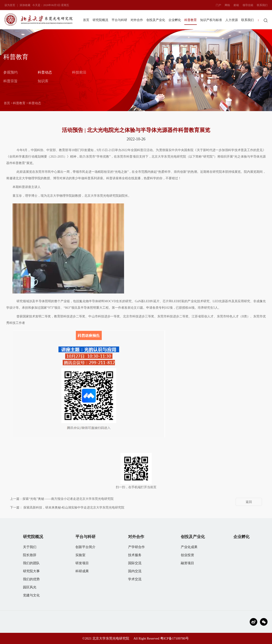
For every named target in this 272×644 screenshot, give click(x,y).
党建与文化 (31, 595)
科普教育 (191, 20)
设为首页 (10, 5)
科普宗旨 (10, 81)
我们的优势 (31, 579)
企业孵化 (175, 20)
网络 (227, 5)
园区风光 (30, 587)
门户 (218, 5)
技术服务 (135, 555)
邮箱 (236, 5)
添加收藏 (25, 5)
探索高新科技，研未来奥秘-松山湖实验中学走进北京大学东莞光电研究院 (74, 508)
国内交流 (135, 571)
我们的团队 (31, 563)
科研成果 (82, 571)
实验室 (80, 555)
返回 (249, 502)
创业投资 (187, 555)
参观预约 (10, 72)
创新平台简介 (85, 547)
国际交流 (135, 563)
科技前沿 (79, 72)
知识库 (43, 81)
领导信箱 (248, 5)
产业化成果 (189, 547)
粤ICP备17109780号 (174, 638)
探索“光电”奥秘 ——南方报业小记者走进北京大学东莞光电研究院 (68, 499)
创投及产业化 (156, 20)
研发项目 (82, 563)
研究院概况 (100, 20)
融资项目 (187, 563)
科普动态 (45, 72)
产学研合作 (136, 547)
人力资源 (232, 20)
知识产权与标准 (211, 20)
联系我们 (262, 5)
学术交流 (135, 579)
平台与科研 (119, 20)
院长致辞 (30, 555)
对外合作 (137, 20)
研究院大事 (31, 571)
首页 (86, 20)
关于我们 (30, 547)
